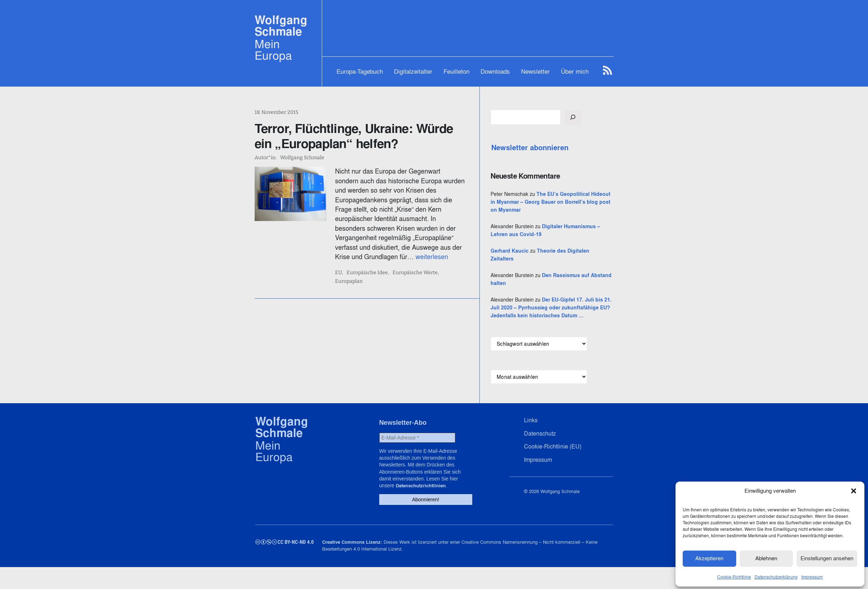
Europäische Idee (379, 263)
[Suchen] (609, 117)
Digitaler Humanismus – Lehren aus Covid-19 (568, 242)
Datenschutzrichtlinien (436, 508)
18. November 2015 (276, 112)
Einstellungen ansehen (827, 558)
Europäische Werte (427, 263)
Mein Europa (273, 50)
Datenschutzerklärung (776, 576)
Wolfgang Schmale (281, 26)
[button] (854, 490)
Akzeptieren (709, 558)
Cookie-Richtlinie (734, 576)
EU (351, 263)
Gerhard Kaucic (546, 267)
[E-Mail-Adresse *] (416, 470)
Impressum (812, 576)
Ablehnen (766, 558)
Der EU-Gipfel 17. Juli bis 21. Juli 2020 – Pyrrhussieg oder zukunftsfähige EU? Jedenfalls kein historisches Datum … (569, 331)
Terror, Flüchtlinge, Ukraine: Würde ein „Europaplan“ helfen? (364, 136)
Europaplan (468, 263)
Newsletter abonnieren (566, 148)
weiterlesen (364, 247)
